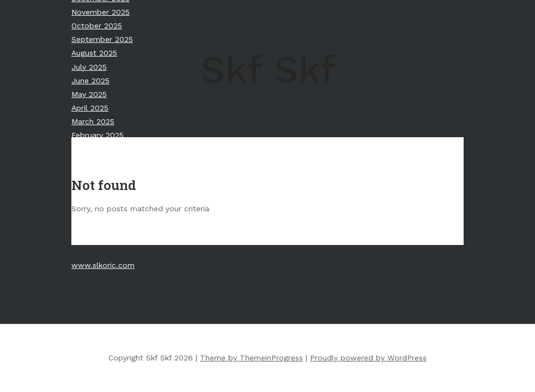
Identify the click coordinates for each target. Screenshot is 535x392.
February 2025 (98, 135)
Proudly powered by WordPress (368, 358)
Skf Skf (268, 70)
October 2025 (97, 26)
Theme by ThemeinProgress (251, 358)
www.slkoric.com (103, 265)
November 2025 (101, 12)
